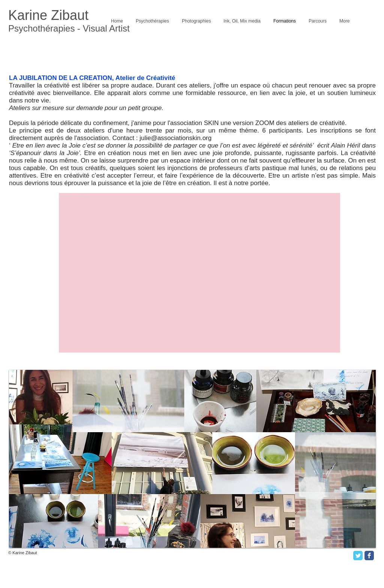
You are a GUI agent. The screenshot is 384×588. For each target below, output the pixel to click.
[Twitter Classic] (358, 556)
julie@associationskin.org (175, 138)
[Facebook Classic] (369, 556)
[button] (192, 459)
